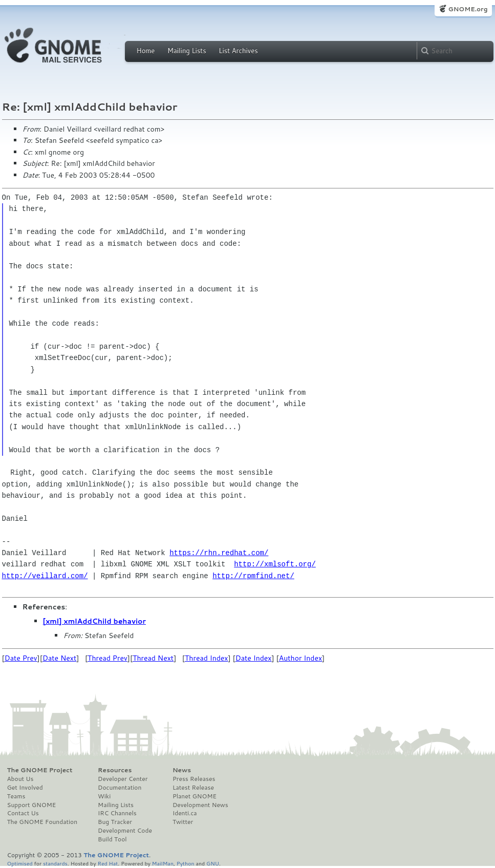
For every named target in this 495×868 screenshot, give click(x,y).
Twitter (183, 822)
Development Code (125, 831)
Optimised (20, 863)
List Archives (238, 51)
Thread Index (207, 658)
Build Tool (112, 839)
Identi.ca (185, 813)
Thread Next (153, 658)
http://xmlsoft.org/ (275, 564)
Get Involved (25, 788)
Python (186, 863)
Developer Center (123, 779)
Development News (200, 805)
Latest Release (193, 788)
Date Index (254, 658)
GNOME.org (468, 9)
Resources (115, 770)
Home (146, 51)
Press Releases (194, 779)
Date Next (59, 658)
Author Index (300, 658)
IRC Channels (117, 813)
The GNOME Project (40, 770)
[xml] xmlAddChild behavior (94, 621)
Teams (16, 796)
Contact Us (23, 813)
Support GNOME (32, 805)
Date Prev (21, 658)
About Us (20, 779)
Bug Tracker (115, 822)
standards (55, 863)
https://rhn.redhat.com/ (219, 553)
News (182, 770)
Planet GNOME (195, 796)
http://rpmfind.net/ (253, 576)
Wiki (104, 796)
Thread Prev (107, 658)
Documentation (120, 788)
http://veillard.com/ (45, 576)
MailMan (163, 863)
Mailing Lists (187, 51)
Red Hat (107, 863)
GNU (213, 863)
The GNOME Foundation (42, 822)
